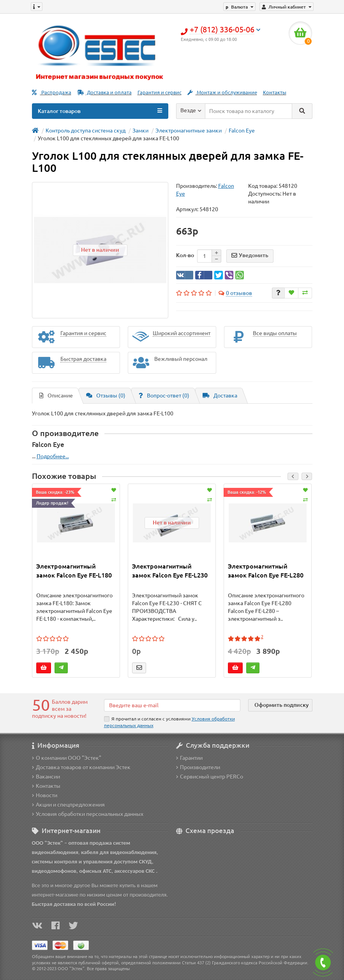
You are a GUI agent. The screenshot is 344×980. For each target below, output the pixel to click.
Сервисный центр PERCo (210, 777)
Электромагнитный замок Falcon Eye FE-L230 (170, 571)
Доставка (220, 396)
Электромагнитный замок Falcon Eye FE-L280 (266, 571)
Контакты (275, 93)
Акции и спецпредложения (68, 805)
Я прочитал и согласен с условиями (169, 722)
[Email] (172, 705)
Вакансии (46, 777)
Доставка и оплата (104, 93)
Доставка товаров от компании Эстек (81, 767)
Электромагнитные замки (189, 131)
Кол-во (185, 255)
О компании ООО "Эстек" (67, 758)
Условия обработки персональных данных (88, 814)
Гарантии (189, 758)
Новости (45, 795)
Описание (56, 396)
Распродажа (52, 93)
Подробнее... (53, 456)
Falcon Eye (242, 131)
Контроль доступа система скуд (86, 131)
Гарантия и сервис (160, 93)
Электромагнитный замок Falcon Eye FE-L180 (74, 571)
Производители (198, 767)
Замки (140, 131)
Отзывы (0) (106, 396)
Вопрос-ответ (164, 396)
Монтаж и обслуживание (222, 93)
